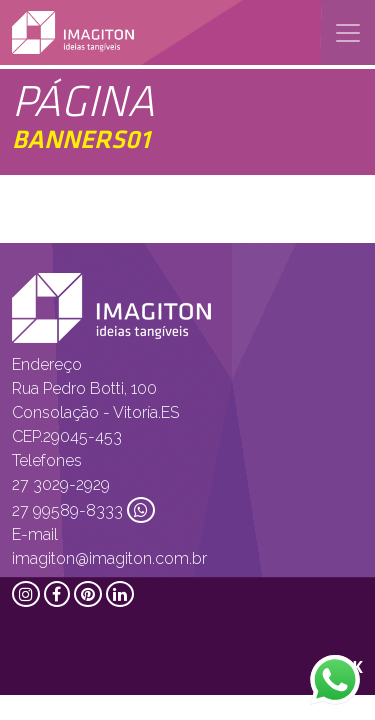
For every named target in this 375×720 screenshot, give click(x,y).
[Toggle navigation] (348, 33)
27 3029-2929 (61, 484)
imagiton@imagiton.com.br (109, 558)
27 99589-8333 (67, 510)
